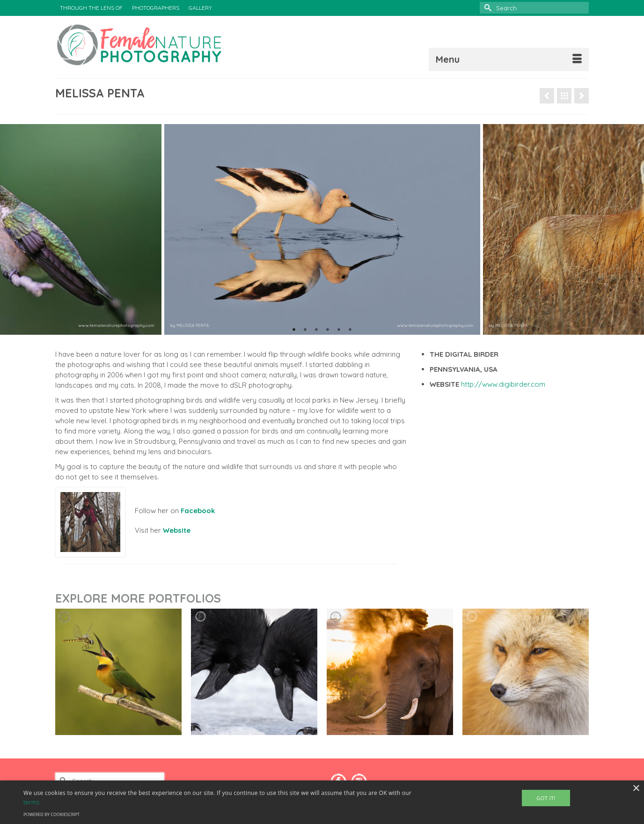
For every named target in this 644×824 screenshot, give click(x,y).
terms (31, 802)
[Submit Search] (487, 8)
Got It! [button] (546, 798)
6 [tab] (350, 330)
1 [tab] (294, 330)
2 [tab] (305, 330)
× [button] (636, 789)
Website (177, 530)
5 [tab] (339, 330)
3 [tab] (316, 330)
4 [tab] (328, 330)
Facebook (198, 511)
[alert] (322, 802)
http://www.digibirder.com (503, 384)
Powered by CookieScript (51, 814)
